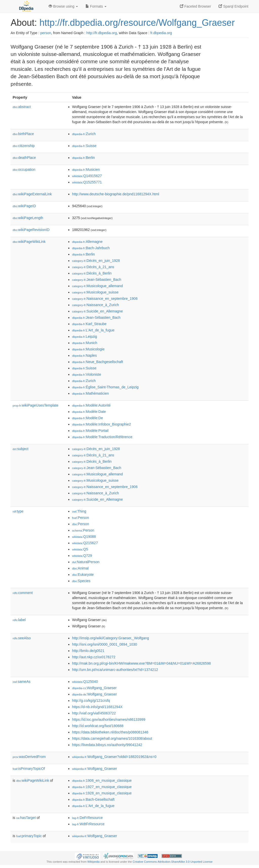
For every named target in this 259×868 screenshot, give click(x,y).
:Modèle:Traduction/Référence (102, 437)
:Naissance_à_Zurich (95, 305)
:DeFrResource (87, 818)
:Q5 (80, 549)
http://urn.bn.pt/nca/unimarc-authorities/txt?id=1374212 (115, 670)
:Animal (80, 568)
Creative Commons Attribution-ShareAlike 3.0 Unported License (172, 862)
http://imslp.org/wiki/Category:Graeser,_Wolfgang (111, 638)
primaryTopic (29, 836)
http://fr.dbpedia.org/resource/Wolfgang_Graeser (137, 23)
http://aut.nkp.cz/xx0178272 (94, 657)
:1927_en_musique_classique (102, 787)
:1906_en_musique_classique (102, 780)
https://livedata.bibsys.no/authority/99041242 (107, 745)
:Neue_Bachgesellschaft (98, 362)
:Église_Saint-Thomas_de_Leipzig (105, 387)
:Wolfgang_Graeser (94, 688)
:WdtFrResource (88, 824)
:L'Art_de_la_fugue (93, 330)
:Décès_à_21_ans (93, 267)
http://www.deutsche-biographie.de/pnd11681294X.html (116, 194)
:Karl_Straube (89, 324)
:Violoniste (87, 374)
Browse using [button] (63, 6)
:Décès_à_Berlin (92, 273)
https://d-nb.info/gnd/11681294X (97, 707)
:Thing (79, 511)
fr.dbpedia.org (161, 33)
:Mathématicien (90, 393)
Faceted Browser (196, 6)
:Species (81, 581)
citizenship (24, 146)
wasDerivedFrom (29, 757)
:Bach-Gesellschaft (93, 799)
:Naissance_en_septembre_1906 (105, 299)
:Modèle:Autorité (91, 405)
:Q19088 (84, 537)
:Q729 (82, 556)
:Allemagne (87, 242)
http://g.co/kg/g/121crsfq (91, 701)
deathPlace (24, 158)
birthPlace (23, 134)
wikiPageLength (28, 218)
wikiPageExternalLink (32, 194)
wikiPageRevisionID (31, 230)
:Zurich (84, 134)
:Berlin (83, 158)
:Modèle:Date (89, 412)
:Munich (85, 343)
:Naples (84, 355)
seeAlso (22, 638)
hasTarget (26, 818)
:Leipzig (85, 336)
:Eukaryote (83, 575)
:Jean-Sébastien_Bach (97, 280)
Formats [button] (96, 6)
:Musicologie (88, 349)
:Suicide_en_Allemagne (98, 311)
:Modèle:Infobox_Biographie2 (102, 424)
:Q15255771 (87, 182)
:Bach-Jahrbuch (91, 248)
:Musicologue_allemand (98, 286)
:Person (81, 518)
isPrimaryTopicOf (29, 769)
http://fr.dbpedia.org (102, 33)
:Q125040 (85, 682)
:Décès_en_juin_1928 (96, 261)
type (18, 511)
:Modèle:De (88, 418)
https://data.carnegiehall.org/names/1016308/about (112, 738)
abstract (22, 107)
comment (23, 593)
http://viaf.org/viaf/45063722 (94, 713)
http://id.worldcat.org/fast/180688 (98, 726)
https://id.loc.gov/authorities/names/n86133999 (109, 719)
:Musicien (86, 170)
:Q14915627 (87, 176)
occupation (24, 170)
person (46, 33)
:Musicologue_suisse (95, 292)
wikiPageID (24, 206)
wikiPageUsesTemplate (36, 405)
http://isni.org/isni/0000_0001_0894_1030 (105, 644)
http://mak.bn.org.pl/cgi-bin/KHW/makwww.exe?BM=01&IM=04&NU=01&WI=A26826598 (142, 663)
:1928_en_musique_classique (102, 793)
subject (20, 449)
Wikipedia (93, 862)
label (19, 620)
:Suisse (84, 146)
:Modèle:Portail (90, 431)
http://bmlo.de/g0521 (88, 651)
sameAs (21, 682)
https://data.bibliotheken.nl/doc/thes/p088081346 (110, 732)
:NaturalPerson (86, 562)
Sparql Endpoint (233, 6)
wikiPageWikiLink (29, 242)
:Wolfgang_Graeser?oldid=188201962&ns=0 (114, 757)
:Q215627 (85, 543)
